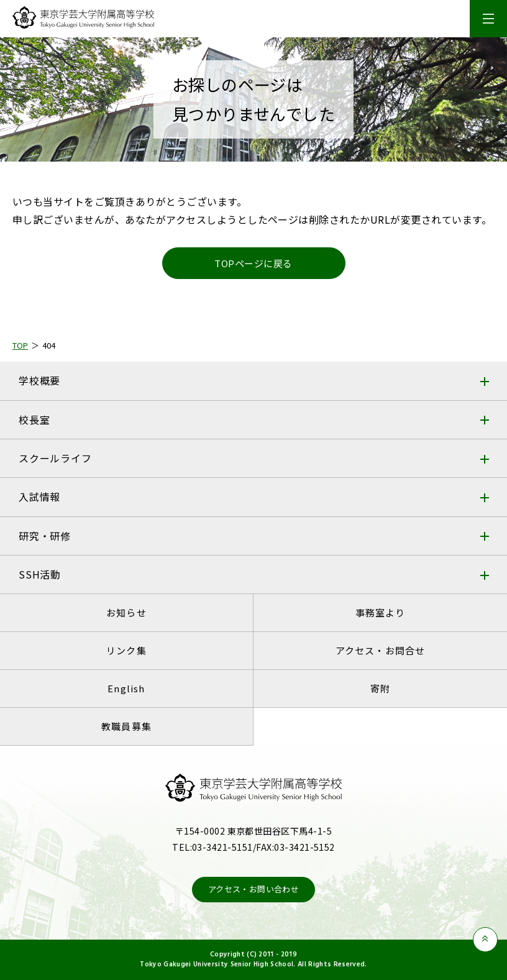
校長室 (34, 419)
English (126, 688)
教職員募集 (126, 726)
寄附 (380, 688)
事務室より (381, 612)
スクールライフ (55, 458)
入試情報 (39, 497)
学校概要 (39, 380)
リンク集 (126, 650)
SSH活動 (40, 574)
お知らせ (126, 612)
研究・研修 (45, 536)
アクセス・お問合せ (381, 650)
